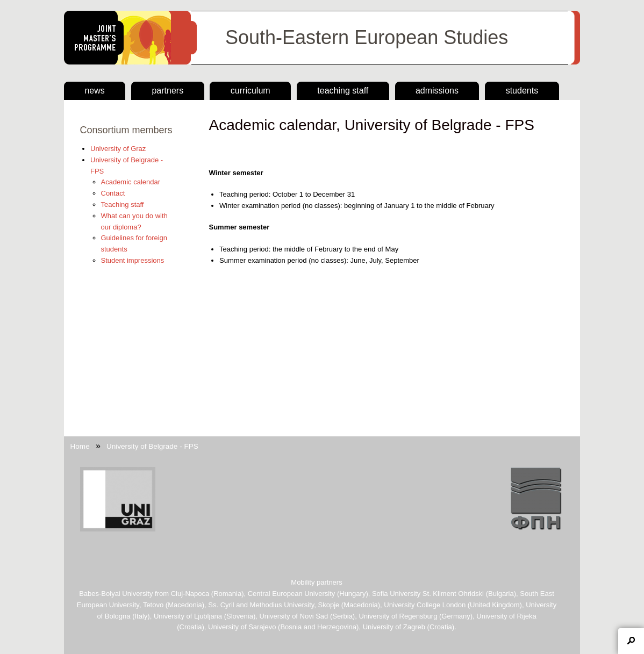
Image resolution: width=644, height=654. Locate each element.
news (94, 91)
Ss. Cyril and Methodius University (261, 605)
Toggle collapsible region (631, 641)
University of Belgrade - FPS (152, 446)
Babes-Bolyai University (116, 594)
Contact (113, 193)
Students (522, 91)
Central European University (292, 594)
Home (80, 446)
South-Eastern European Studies (367, 37)
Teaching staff (343, 91)
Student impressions (133, 260)
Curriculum (251, 91)
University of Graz (118, 149)
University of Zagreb (394, 627)
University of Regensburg (398, 616)
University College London (425, 605)
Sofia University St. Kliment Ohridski (428, 594)
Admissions (437, 91)
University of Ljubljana (188, 616)
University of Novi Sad (294, 616)
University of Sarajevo (242, 627)
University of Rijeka (506, 616)
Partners (167, 91)
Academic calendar (131, 182)
